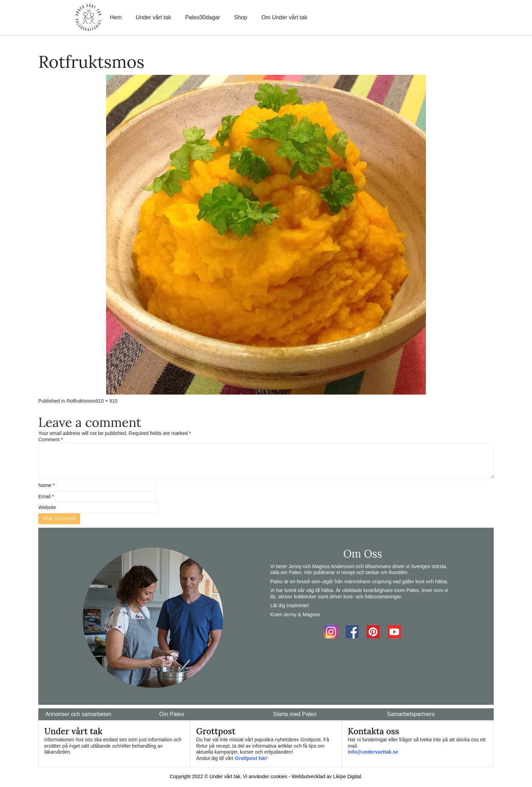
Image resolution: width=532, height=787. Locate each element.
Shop (241, 17)
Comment (51, 440)
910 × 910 (107, 401)
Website (47, 507)
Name (47, 485)
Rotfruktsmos (81, 401)
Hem (116, 17)
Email (46, 496)
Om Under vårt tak (284, 17)
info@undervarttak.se (373, 752)
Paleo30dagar (203, 17)
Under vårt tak (153, 17)
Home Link (89, 18)
